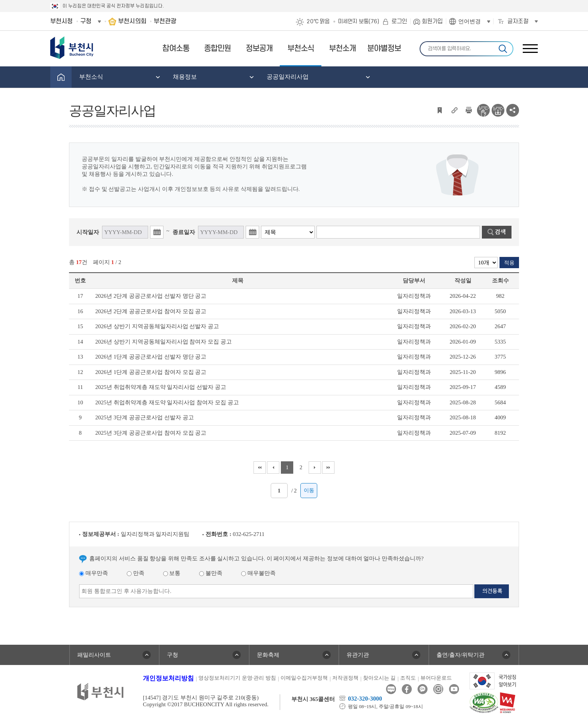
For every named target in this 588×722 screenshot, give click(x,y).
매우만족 (94, 573)
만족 (136, 573)
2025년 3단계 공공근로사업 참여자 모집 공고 (151, 433)
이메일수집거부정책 (304, 678)
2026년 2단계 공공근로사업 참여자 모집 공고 (151, 311)
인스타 (438, 689)
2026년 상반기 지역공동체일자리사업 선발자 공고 (157, 326)
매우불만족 (258, 573)
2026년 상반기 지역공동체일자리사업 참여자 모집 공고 (163, 342)
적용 (509, 263)
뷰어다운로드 (436, 678)
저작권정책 (345, 678)
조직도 (408, 678)
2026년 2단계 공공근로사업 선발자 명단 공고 (151, 296)
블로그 (391, 689)
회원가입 (432, 21)
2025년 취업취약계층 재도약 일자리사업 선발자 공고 (161, 387)
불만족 (211, 573)
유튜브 (454, 689)
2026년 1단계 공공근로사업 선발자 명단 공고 (151, 357)
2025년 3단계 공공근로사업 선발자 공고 (145, 417)
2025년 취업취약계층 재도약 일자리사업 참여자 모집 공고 (167, 402)
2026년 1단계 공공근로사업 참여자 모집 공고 (151, 372)
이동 (309, 490)
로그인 (399, 21)
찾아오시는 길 (379, 678)
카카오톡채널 (422, 689)
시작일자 (88, 232)
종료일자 (184, 232)
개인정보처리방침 (168, 678)
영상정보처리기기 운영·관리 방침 (237, 678)
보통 (172, 573)
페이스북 (407, 689)
